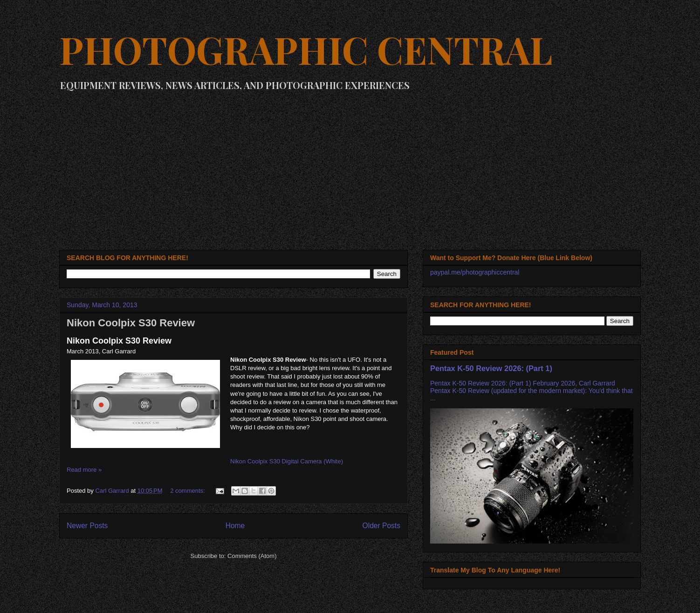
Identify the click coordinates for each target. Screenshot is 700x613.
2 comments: (188, 491)
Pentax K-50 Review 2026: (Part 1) (491, 368)
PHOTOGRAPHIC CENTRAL (306, 49)
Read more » (84, 470)
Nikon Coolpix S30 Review (131, 323)
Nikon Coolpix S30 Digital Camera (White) (287, 461)
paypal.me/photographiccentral (475, 272)
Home (235, 526)
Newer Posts (87, 526)
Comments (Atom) (252, 556)
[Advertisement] (350, 166)
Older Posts (381, 526)
